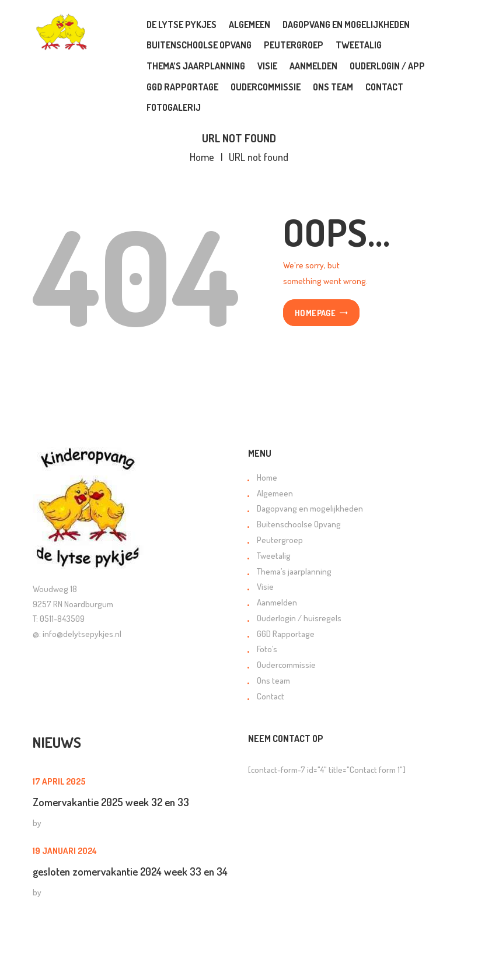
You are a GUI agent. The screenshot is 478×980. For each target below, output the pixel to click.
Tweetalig (274, 556)
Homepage (315, 313)
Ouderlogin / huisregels (299, 618)
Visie (265, 587)
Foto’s (267, 649)
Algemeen (275, 493)
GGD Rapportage (286, 634)
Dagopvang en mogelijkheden (310, 508)
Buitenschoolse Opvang (299, 524)
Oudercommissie (286, 665)
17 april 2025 (59, 781)
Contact (271, 696)
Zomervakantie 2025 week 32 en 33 (111, 802)
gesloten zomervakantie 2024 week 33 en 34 (130, 871)
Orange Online (243, 961)
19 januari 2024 (65, 851)
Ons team (273, 680)
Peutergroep (280, 540)
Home (202, 157)
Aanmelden (277, 602)
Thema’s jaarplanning (294, 571)
